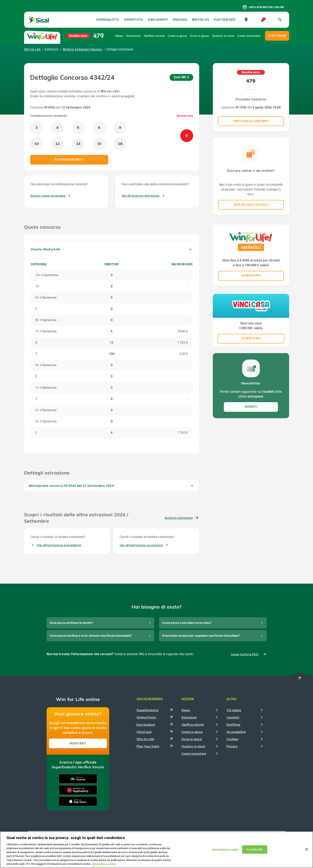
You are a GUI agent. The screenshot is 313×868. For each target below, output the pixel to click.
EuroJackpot (158, 20)
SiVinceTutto (134, 20)
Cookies (232, 739)
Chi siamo (234, 710)
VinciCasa (180, 20)
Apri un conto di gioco (251, 205)
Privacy (232, 746)
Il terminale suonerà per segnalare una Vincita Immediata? (201, 636)
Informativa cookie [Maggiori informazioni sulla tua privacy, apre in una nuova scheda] (104, 864)
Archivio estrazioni (179, 518)
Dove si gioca (199, 36)
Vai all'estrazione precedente (59, 545)
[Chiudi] (307, 849)
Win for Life (201, 20)
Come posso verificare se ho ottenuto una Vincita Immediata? (91, 636)
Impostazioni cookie (225, 849)
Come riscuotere (249, 36)
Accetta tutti (255, 849)
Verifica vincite (154, 36)
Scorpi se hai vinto (69, 160)
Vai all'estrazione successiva (141, 545)
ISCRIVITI (251, 407)
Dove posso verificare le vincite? (71, 623)
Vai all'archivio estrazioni (140, 196)
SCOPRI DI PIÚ (251, 276)
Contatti (233, 717)
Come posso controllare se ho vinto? (187, 623)
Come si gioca (192, 732)
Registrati (78, 743)
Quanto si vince (193, 746)
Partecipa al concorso (251, 121)
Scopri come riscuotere (48, 196)
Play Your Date (225, 20)
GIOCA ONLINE (277, 36)
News (119, 36)
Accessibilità (236, 732)
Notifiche (233, 725)
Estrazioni (189, 717)
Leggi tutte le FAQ (245, 654)
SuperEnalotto (108, 20)
